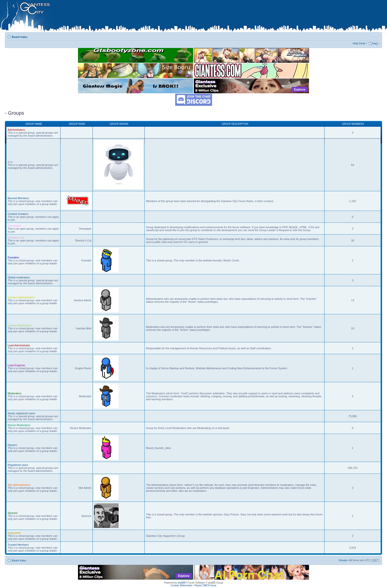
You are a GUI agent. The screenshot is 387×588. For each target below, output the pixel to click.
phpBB (181, 583)
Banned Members (18, 198)
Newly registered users (21, 413)
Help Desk (359, 43)
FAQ (375, 44)
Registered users (18, 465)
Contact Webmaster (182, 585)
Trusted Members (18, 545)
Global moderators (19, 277)
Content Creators (18, 214)
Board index (20, 37)
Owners (12, 445)
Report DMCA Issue (205, 585)
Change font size (376, 36)
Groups (343, 560)
